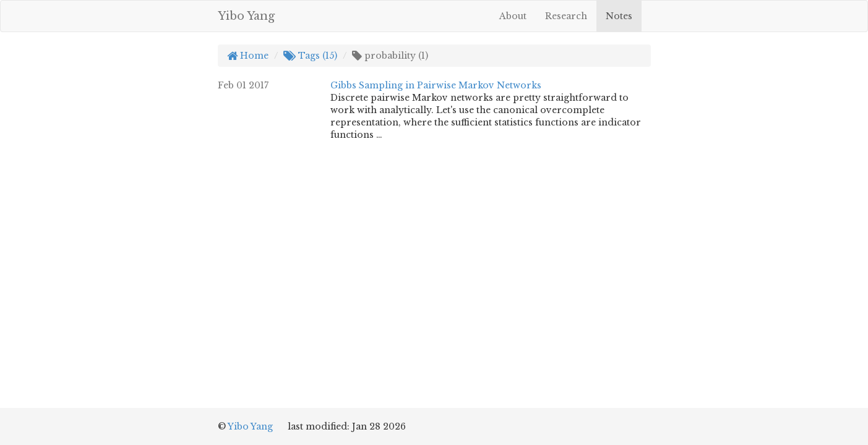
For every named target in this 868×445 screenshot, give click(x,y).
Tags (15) (310, 56)
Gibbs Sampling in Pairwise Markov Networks (436, 85)
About (513, 16)
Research (566, 16)
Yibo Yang (246, 16)
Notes (619, 16)
